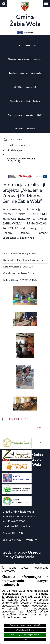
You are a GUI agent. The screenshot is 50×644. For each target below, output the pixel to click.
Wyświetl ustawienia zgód (25, 630)
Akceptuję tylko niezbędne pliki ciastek (25, 635)
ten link (22, 618)
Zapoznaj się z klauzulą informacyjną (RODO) (25, 625)
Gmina (25, 15)
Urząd (19, 139)
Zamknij (25, 640)
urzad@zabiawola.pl (20, 526)
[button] (46, 4)
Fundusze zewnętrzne (19, 145)
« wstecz (42, 427)
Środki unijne (15, 150)
